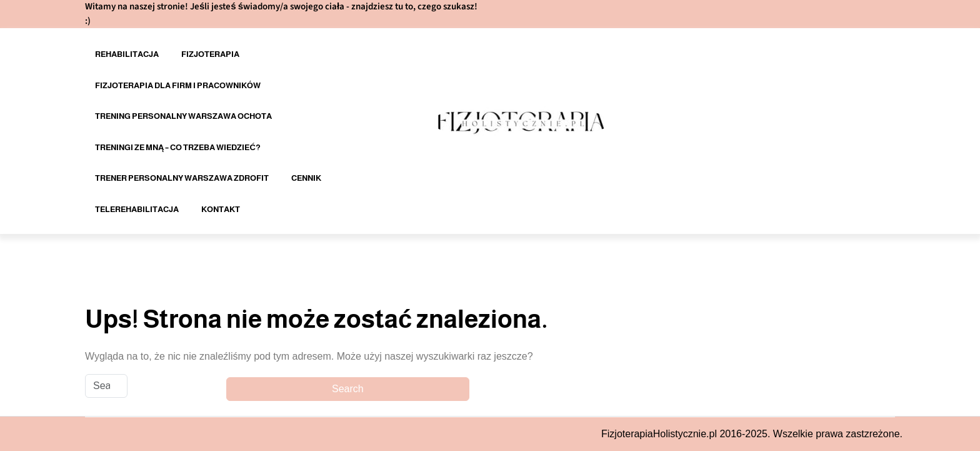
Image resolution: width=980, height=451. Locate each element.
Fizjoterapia (210, 54)
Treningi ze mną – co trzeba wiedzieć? (178, 147)
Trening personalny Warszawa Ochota (183, 116)
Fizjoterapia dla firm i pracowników (178, 85)
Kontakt (221, 209)
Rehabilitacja (127, 54)
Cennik (306, 178)
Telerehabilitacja (137, 209)
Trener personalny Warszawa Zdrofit (182, 178)
